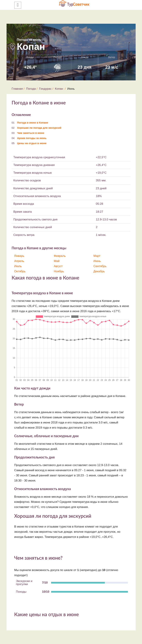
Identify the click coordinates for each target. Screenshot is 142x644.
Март (97, 256)
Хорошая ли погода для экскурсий (39, 128)
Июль (18, 266)
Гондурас (45, 89)
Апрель (19, 261)
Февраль (60, 256)
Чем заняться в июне (31, 133)
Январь (19, 256)
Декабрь (99, 271)
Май (57, 261)
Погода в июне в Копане (33, 123)
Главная (17, 89)
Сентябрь (100, 266)
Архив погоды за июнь (32, 138)
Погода (31, 89)
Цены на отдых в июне (32, 143)
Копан (59, 89)
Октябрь (20, 271)
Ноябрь (59, 271)
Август (58, 266)
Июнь (97, 261)
